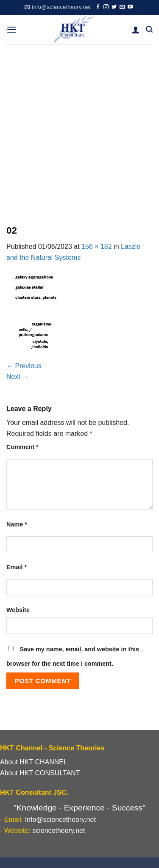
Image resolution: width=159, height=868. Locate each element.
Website (18, 610)
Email (17, 567)
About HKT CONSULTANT (40, 773)
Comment (22, 447)
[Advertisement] (79, 128)
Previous (24, 366)
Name (17, 524)
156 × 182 (97, 247)
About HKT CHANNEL (34, 762)
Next (18, 376)
